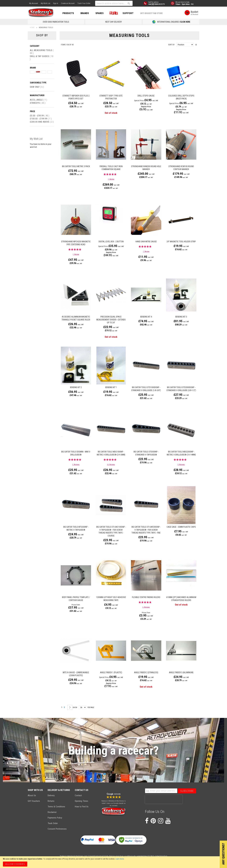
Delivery (51, 795)
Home (32, 28)
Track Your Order (84, 3)
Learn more (120, 859)
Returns (51, 801)
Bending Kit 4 (146, 317)
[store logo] (41, 13)
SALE (113, 13)
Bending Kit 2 (76, 387)
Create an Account (68, 3)
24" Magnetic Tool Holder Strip (181, 242)
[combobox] (114, 3)
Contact (78, 795)
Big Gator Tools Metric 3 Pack (76, 166)
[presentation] (164, 799)
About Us (32, 795)
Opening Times (81, 801)
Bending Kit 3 (181, 317)
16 (111, 465)
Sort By (171, 45)
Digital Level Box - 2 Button (111, 242)
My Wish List (45, 3)
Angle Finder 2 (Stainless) (146, 672)
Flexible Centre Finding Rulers (146, 597)
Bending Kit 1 (111, 387)
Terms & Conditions (56, 807)
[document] (113, 862)
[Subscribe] (187, 791)
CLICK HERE (185, 22)
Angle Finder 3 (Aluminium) (181, 672)
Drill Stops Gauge (146, 96)
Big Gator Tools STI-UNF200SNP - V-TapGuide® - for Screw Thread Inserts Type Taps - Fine (146, 530)
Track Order (53, 823)
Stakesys (38, 103)
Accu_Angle (39, 100)
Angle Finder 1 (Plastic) (111, 672)
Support (128, 13)
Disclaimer (52, 812)
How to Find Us (82, 807)
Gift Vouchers (34, 801)
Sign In (56, 3)
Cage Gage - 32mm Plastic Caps (181, 527)
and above (42, 122)
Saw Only (37, 87)
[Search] (129, 3)
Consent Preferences (57, 829)
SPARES (99, 13)
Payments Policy (55, 818)
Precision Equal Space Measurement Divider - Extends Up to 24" (111, 320)
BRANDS (85, 13)
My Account (34, 3)
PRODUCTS (68, 13)
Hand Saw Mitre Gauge (146, 242)
